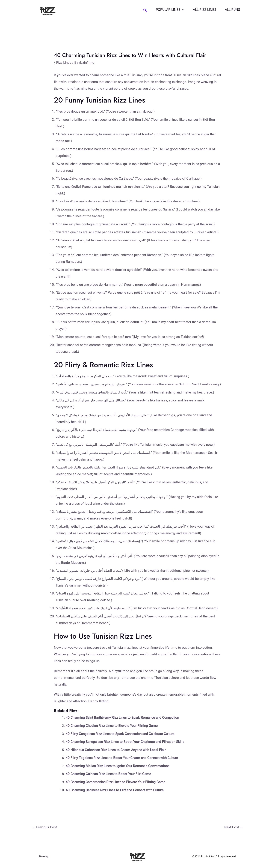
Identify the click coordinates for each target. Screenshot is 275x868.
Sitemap (44, 857)
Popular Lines (171, 10)
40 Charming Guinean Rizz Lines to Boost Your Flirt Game (108, 774)
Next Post (234, 827)
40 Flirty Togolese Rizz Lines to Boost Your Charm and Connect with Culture (122, 758)
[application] (183, 10)
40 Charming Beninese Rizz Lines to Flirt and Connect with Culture (115, 790)
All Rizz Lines (205, 10)
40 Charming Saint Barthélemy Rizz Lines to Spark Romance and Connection (122, 718)
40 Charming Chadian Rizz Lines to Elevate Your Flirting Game (112, 726)
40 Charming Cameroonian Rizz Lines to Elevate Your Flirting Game (116, 782)
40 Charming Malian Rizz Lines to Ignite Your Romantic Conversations (118, 766)
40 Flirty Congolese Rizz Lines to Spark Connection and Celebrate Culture (120, 734)
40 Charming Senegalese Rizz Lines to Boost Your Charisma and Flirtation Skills (125, 742)
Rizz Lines (64, 63)
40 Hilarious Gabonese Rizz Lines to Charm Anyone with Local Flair (116, 750)
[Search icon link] (146, 10)
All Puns (233, 10)
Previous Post (44, 827)
